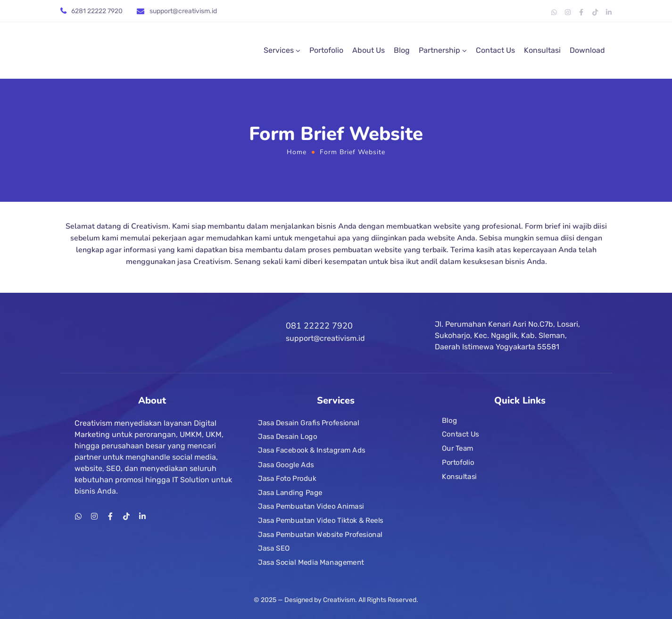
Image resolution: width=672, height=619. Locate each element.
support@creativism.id (183, 11)
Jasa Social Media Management (311, 562)
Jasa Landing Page (290, 493)
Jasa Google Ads (286, 465)
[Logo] (131, 50)
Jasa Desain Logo (287, 437)
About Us (369, 50)
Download (587, 50)
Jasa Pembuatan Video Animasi (311, 506)
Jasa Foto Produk (287, 479)
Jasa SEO (274, 548)
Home (297, 152)
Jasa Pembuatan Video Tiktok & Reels (321, 520)
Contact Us (495, 50)
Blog (402, 50)
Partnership (440, 50)
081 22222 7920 (319, 326)
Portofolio (326, 50)
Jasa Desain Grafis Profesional (309, 423)
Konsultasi (542, 50)
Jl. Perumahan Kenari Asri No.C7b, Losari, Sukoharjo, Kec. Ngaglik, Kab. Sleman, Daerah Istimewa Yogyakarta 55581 (507, 335)
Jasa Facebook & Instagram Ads (312, 451)
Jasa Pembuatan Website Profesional (320, 535)
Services (279, 50)
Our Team (458, 448)
